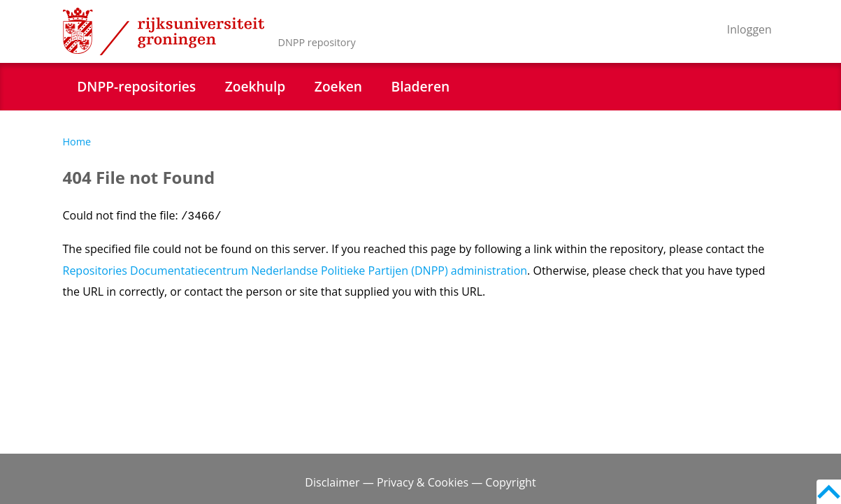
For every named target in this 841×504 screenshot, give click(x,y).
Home (77, 142)
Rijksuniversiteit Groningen (164, 31)
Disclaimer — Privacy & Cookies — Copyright (420, 482)
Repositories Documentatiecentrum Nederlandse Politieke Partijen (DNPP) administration (295, 271)
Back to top (829, 492)
